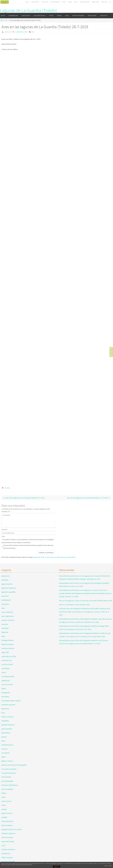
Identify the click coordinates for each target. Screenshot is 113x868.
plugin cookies (108, 866)
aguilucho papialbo (9, 592)
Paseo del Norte (7, 821)
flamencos (5, 709)
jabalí (3, 757)
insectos (5, 749)
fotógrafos (5, 721)
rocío (3, 845)
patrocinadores (7, 825)
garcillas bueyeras (8, 725)
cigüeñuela (5, 680)
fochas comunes (7, 717)
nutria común (6, 801)
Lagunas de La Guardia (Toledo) (29, 10)
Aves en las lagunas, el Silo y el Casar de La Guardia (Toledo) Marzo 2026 (86, 601)
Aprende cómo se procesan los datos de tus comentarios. (55, 557)
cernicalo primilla (8, 676)
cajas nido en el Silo (9, 656)
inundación (6, 753)
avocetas (5, 624)
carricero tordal (7, 664)
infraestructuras (7, 745)
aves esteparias (7, 612)
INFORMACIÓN (35, 2)
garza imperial (7, 729)
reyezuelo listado (8, 841)
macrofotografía (7, 781)
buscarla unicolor (8, 648)
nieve (3, 797)
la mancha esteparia (9, 769)
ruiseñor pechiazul (8, 849)
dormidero (5, 697)
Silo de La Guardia (8, 862)
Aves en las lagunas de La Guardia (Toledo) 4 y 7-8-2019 (89, 498)
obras (4, 805)
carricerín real (6, 660)
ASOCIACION (45, 2)
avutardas (5, 628)
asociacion (5, 604)
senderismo (6, 853)
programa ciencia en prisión (12, 829)
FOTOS (64, 2)
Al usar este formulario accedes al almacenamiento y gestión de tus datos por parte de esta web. (29, 547)
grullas (4, 737)
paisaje (4, 809)
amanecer (5, 596)
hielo (3, 741)
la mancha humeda (9, 773)
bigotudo (5, 632)
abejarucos (5, 576)
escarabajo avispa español (11, 701)
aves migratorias (7, 616)
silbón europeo (7, 857)
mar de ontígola (7, 789)
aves (6, 20)
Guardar (7, 488)
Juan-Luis (8, 32)
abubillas (5, 580)
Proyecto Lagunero (8, 833)
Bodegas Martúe (7, 640)
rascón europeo (7, 837)
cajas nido (5, 652)
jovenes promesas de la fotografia (14, 765)
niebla (4, 793)
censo (4, 672)
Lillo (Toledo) (6, 777)
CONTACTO (104, 2)
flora (3, 713)
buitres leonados (8, 644)
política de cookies (6, 865)
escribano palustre (8, 705)
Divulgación (6, 693)
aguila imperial (7, 584)
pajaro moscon (7, 813)
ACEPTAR (56, 867)
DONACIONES (95, 2)
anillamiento (6, 600)
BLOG (76, 2)
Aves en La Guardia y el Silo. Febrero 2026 (74, 605)
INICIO (27, 2)
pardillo (4, 817)
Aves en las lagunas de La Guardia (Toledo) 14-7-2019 (23, 498)
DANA (4, 689)
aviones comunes (8, 620)
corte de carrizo (7, 684)
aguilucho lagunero (9, 588)
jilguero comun (7, 761)
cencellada (5, 668)
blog (3, 636)
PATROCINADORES (85, 2)
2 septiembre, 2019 (21, 32)
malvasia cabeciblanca (10, 785)
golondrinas (6, 733)
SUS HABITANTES (55, 2)
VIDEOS (70, 2)
